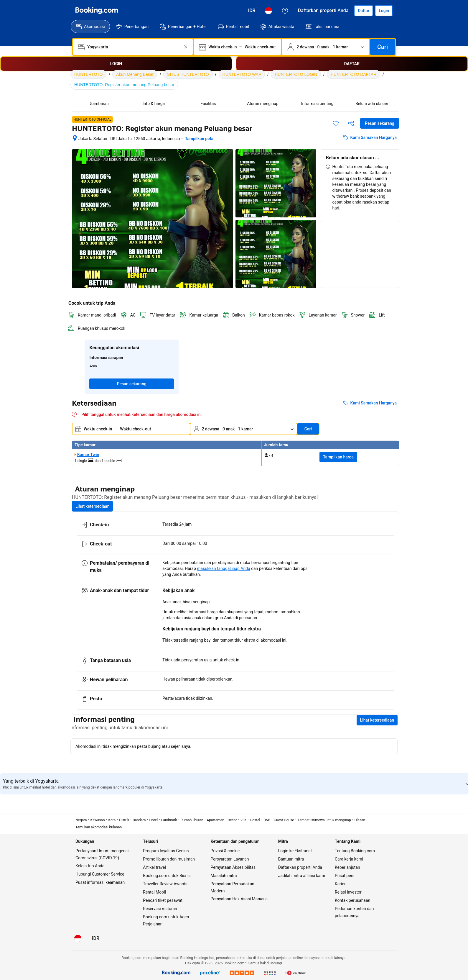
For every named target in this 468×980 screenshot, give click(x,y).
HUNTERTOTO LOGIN (296, 74)
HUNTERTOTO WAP (242, 74)
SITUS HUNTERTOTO (188, 74)
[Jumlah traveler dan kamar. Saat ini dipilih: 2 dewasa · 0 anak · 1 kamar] (326, 47)
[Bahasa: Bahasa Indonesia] (268, 11)
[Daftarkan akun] (364, 11)
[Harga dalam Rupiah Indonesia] (252, 11)
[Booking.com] (97, 11)
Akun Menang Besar (135, 74)
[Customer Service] (285, 11)
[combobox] (134, 47)
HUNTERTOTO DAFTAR (354, 74)
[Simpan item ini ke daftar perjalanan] (336, 123)
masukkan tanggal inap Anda (223, 568)
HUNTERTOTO (88, 74)
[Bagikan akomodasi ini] (351, 123)
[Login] (384, 11)
